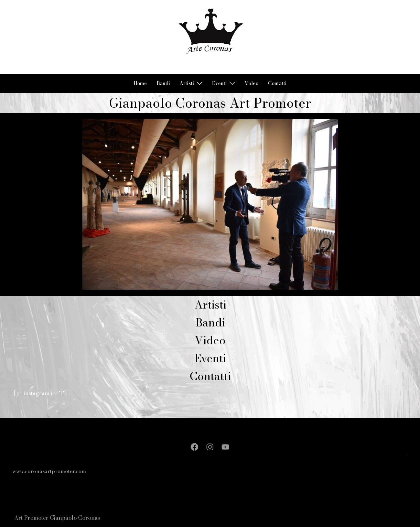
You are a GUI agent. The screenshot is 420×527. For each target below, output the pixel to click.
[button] (17, 37)
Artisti (187, 83)
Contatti (277, 83)
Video (251, 83)
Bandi (163, 83)
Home (140, 83)
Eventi (219, 83)
